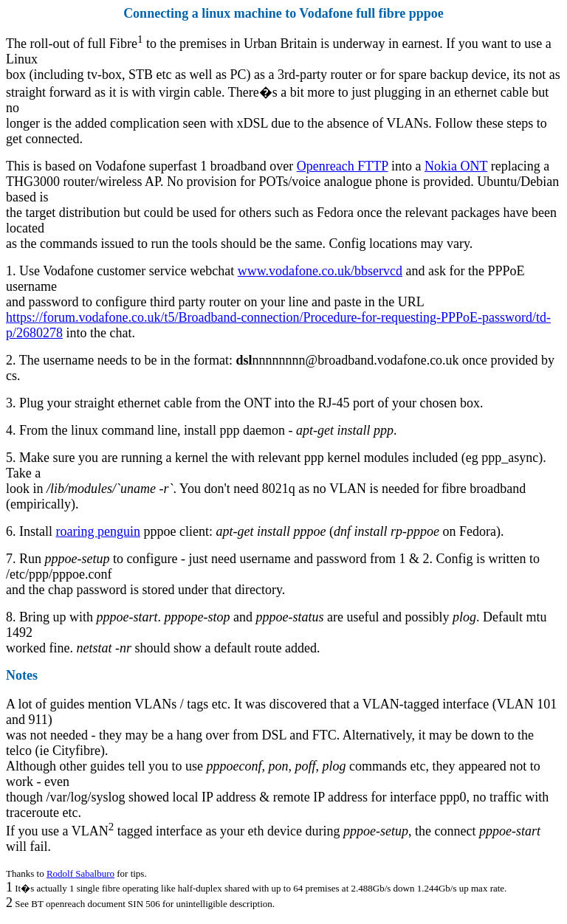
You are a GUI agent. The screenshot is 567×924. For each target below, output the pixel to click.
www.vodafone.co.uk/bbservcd (320, 271)
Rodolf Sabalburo (80, 873)
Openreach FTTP (343, 166)
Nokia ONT (456, 166)
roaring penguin (98, 531)
